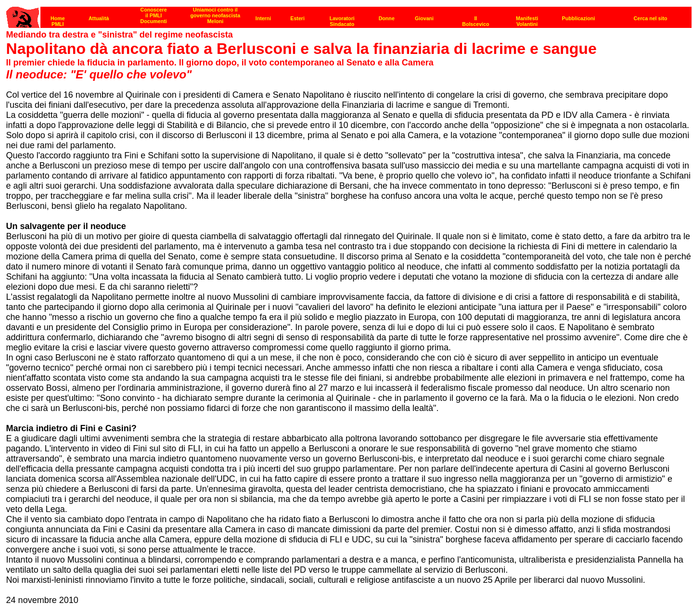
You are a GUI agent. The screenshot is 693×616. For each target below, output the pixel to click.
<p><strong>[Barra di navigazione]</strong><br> (349, 15)
